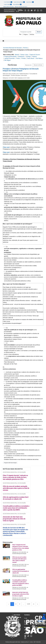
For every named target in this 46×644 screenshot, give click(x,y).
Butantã (17, 55)
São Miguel (7, 60)
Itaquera (34, 57)
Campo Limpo (24, 55)
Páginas (26, 34)
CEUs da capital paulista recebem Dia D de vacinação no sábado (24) (16, 498)
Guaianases (21, 57)
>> (34, 604)
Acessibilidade (17, 4)
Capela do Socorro (35, 55)
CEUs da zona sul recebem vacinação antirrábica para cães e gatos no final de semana (16, 488)
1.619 (28, 604)
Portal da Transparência (9, 11)
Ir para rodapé (8, 4)
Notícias (32, 34)
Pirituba (24, 58)
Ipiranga (28, 57)
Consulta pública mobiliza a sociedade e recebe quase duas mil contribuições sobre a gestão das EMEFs (16, 508)
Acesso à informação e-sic (10, 10)
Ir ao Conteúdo (8, 2)
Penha (18, 58)
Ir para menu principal (19, 2)
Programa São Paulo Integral (10, 463)
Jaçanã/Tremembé (9, 58)
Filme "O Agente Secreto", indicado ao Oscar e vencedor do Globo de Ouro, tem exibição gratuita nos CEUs (15, 477)
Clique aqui (6, 152)
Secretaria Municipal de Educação (12, 48)
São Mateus (39, 58)
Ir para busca (30, 2)
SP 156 (17, 11)
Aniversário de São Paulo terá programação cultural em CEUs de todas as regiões (14, 519)
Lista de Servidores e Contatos (27, 623)
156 (26, 618)
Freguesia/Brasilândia (10, 57)
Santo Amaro (31, 58)
